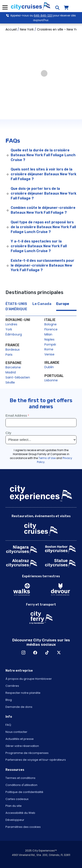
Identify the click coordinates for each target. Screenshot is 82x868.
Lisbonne (51, 380)
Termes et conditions (20, 778)
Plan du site (14, 806)
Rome (49, 349)
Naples (49, 339)
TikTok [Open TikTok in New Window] (47, 653)
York (9, 329)
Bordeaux (13, 350)
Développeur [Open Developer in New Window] (15, 820)
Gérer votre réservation (22, 746)
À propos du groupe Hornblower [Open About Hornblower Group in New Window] (29, 679)
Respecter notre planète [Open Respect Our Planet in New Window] (23, 693)
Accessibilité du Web (20, 813)
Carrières (12, 686)
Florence (51, 329)
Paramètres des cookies (23, 827)
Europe (63, 304)
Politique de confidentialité (24, 792)
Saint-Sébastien (18, 377)
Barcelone (13, 367)
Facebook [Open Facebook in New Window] (35, 653)
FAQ (8, 725)
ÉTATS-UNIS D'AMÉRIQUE (16, 306)
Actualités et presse (20, 739)
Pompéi (50, 344)
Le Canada (42, 304)
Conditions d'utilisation (21, 785)
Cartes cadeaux (17, 799)
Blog (9, 700)
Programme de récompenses (27, 753)
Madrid (11, 372)
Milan (48, 334)
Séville (10, 382)
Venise (49, 354)
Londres (11, 324)
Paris (9, 355)
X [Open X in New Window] (59, 653)
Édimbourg (14, 334)
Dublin (49, 367)
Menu (5, 7)
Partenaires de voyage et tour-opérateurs (36, 760)
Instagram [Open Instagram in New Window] (23, 653)
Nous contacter (16, 732)
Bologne (51, 324)
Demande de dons (19, 707)
